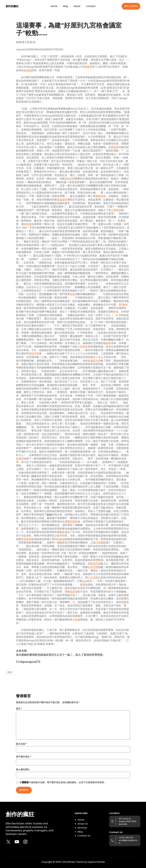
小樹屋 (99, 543)
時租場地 (29, 224)
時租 (72, 294)
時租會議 (26, 70)
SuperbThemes (96, 862)
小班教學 (116, 210)
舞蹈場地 (72, 522)
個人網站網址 (23, 770)
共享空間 (93, 567)
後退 (10, 672)
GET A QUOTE (131, 6)
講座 (116, 147)
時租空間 (70, 179)
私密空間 (96, 564)
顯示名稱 (21, 744)
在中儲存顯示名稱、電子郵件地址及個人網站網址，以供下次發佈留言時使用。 (63, 782)
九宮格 (94, 578)
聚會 (126, 602)
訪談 (84, 581)
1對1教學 (88, 67)
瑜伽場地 (62, 200)
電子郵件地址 (24, 757)
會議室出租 (94, 361)
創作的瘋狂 (12, 6)
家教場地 (101, 196)
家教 (108, 343)
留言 (19, 709)
